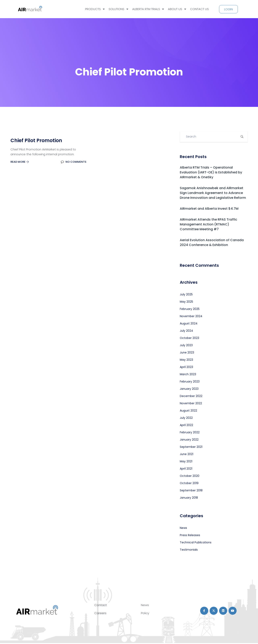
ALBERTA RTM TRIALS (148, 9)
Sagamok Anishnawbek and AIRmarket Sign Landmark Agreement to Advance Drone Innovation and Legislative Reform (213, 193)
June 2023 (187, 352)
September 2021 (191, 447)
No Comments (74, 162)
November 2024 (191, 316)
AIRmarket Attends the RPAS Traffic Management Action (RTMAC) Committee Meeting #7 (209, 224)
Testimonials (189, 550)
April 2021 (186, 469)
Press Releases (190, 535)
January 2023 (189, 389)
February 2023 (190, 381)
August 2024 (189, 323)
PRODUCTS (95, 9)
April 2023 (186, 367)
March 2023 (188, 374)
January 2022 (189, 440)
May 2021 (186, 461)
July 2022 (186, 418)
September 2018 (191, 490)
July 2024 (186, 331)
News (183, 528)
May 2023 (186, 360)
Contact (101, 605)
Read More (20, 162)
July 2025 (186, 294)
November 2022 (191, 403)
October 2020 (190, 476)
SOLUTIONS (118, 9)
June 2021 (187, 454)
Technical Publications (196, 542)
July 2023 (186, 345)
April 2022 (186, 425)
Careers (100, 613)
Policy (145, 613)
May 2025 (186, 302)
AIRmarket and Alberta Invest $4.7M (209, 209)
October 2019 (189, 483)
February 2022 (190, 432)
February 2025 (190, 309)
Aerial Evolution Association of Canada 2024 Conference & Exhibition (212, 242)
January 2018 (189, 498)
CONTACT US (199, 9)
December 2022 (191, 396)
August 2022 (188, 411)
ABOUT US (177, 9)
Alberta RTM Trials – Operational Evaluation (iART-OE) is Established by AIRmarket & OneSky (211, 172)
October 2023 (189, 338)
